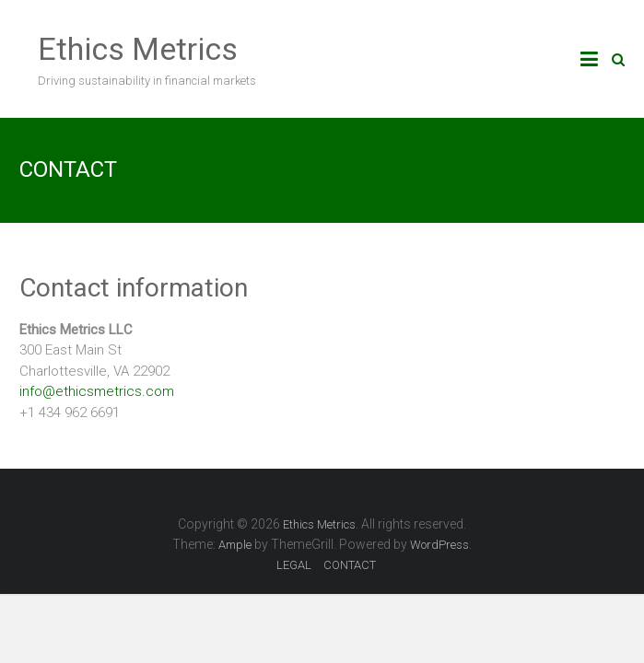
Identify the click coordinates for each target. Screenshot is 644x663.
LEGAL (294, 565)
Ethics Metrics (138, 49)
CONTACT (350, 565)
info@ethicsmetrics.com (97, 391)
